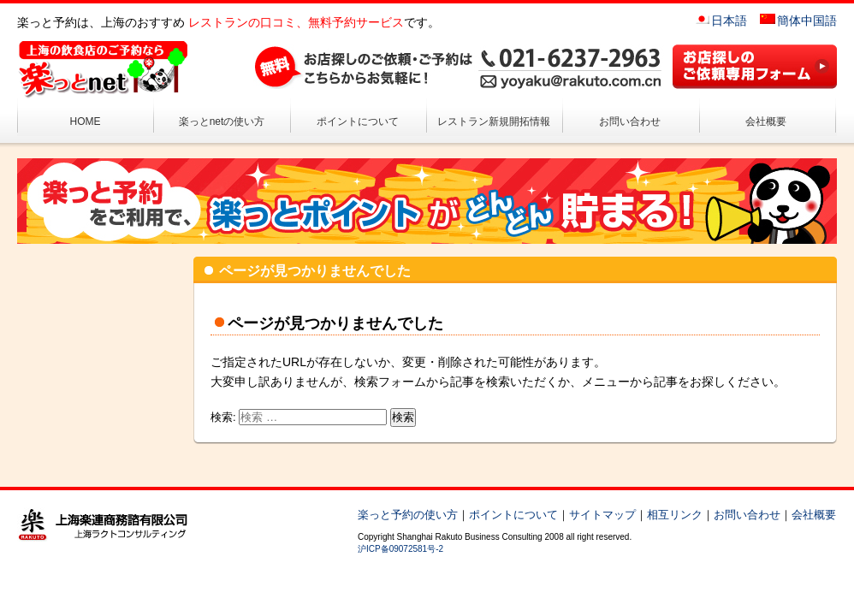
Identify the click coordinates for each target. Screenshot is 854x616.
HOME (86, 121)
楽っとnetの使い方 (222, 121)
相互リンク (675, 515)
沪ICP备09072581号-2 (400, 549)
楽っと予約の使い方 (408, 515)
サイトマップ (602, 515)
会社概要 (766, 121)
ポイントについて (358, 121)
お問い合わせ (630, 121)
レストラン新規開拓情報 (494, 121)
